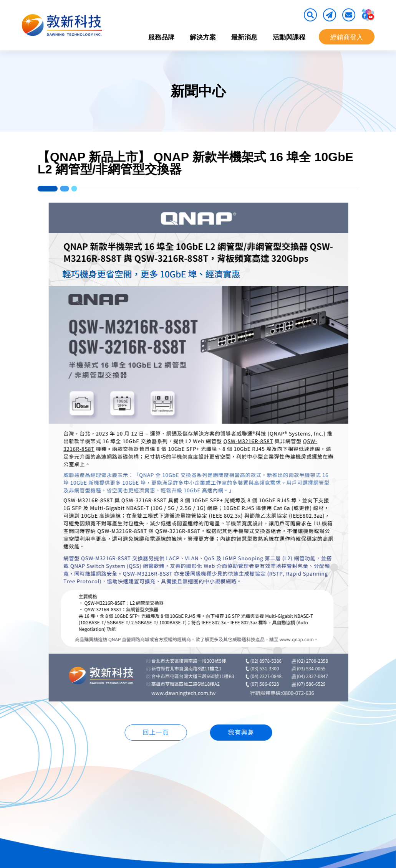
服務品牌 (161, 35)
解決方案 (203, 35)
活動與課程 (289, 35)
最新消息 (244, 35)
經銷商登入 (347, 35)
